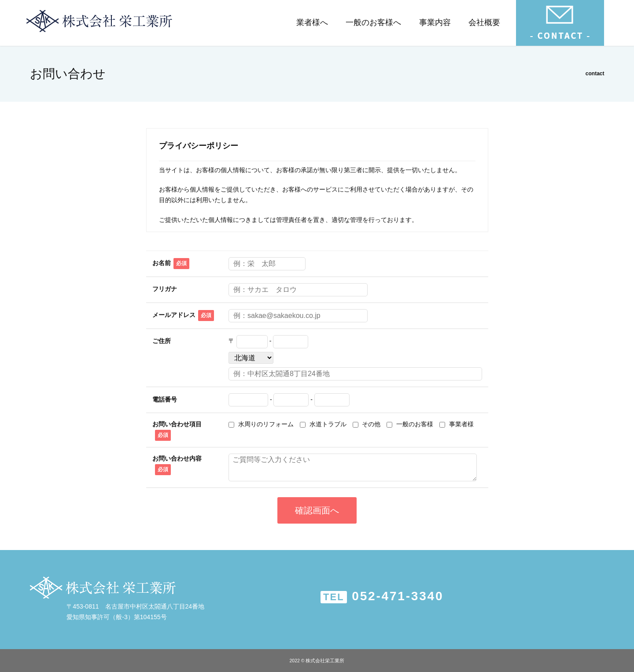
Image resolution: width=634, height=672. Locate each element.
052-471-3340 (382, 596)
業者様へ (312, 22)
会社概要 (484, 22)
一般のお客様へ (373, 22)
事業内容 (435, 22)
